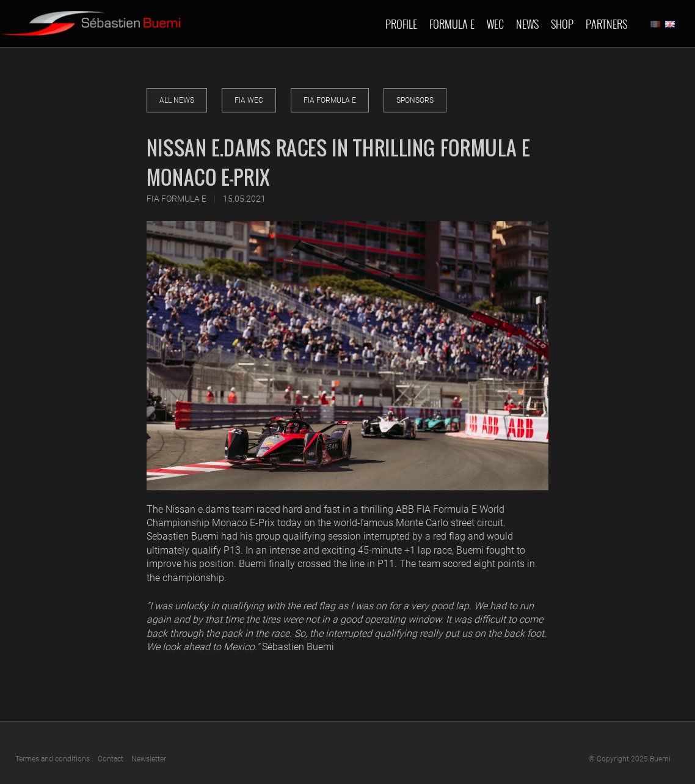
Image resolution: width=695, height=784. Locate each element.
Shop (562, 24)
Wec (495, 24)
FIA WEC (249, 100)
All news (177, 100)
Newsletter (149, 759)
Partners (606, 24)
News (527, 24)
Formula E (452, 24)
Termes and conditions (53, 759)
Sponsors (415, 100)
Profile (401, 24)
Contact (111, 759)
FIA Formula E (330, 100)
